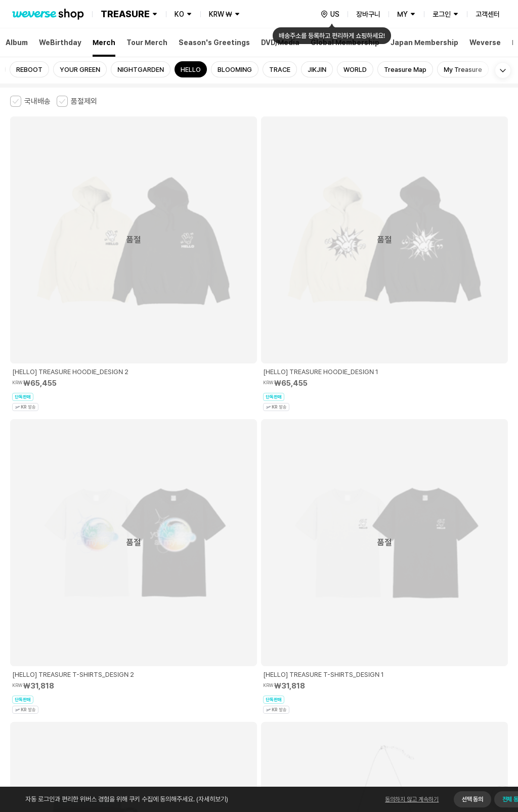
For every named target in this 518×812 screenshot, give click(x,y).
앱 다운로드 (488, 747)
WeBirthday (60, 43)
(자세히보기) (211, 799)
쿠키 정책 (229, 649)
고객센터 (488, 14)
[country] (330, 14)
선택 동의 (472, 799)
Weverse (485, 43)
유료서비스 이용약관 (61, 649)
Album (17, 43)
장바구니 (368, 14)
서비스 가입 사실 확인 (304, 702)
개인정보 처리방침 (186, 649)
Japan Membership (424, 43)
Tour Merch (147, 43)
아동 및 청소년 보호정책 (125, 649)
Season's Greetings (214, 43)
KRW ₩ (221, 14)
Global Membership (345, 43)
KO (179, 14)
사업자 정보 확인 (486, 670)
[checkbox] (30, 101)
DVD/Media (280, 43)
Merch (104, 43)
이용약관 (16, 649)
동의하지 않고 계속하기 (412, 799)
